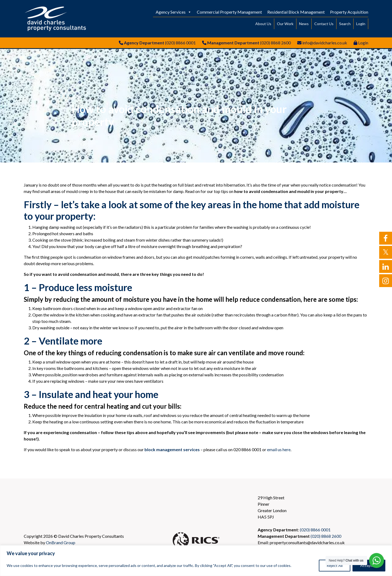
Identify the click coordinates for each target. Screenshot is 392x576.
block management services (172, 449)
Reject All (335, 565)
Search (345, 24)
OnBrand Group (61, 542)
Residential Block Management (296, 12)
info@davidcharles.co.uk (325, 43)
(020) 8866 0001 (180, 43)
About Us (263, 24)
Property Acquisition (349, 12)
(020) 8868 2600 (275, 43)
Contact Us (324, 24)
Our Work (285, 24)
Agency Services (174, 12)
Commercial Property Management (229, 12)
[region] (196, 561)
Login (361, 24)
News (304, 24)
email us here (279, 449)
